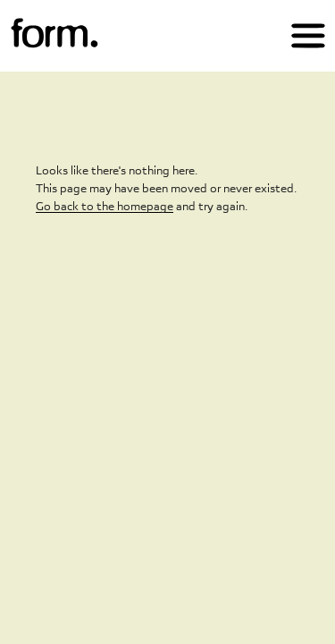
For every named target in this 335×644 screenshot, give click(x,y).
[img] (54, 34)
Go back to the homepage (105, 206)
